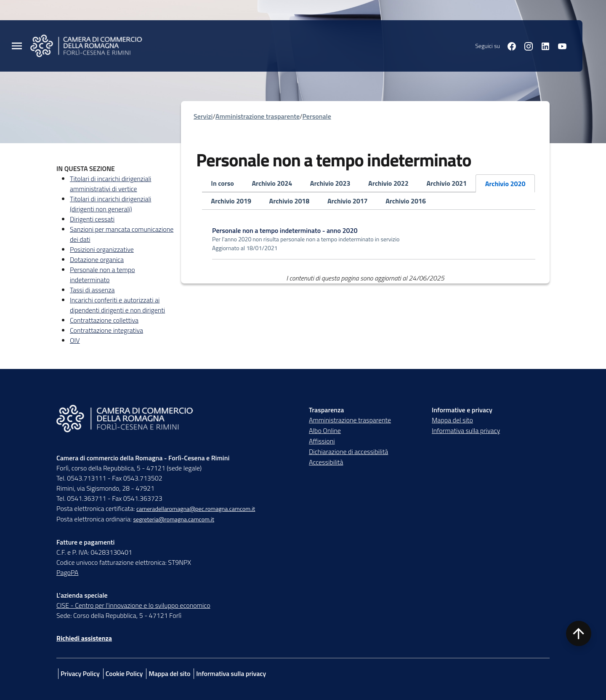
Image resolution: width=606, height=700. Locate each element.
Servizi (203, 116)
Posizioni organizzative (102, 249)
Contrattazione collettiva (104, 320)
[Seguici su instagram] (525, 45)
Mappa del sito (452, 420)
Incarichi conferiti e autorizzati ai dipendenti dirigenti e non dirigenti (117, 305)
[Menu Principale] (17, 46)
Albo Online (325, 430)
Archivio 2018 (290, 201)
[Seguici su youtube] (559, 45)
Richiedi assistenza (84, 638)
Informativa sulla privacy (466, 430)
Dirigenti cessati (92, 219)
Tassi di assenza (92, 290)
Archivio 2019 (231, 201)
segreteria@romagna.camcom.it (174, 519)
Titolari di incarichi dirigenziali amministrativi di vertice (110, 184)
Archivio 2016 (406, 201)
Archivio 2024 (272, 183)
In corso (222, 183)
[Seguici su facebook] (508, 45)
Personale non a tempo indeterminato (102, 275)
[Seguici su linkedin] (542, 45)
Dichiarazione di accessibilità (348, 452)
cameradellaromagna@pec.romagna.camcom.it (196, 509)
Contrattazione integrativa (106, 330)
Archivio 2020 (505, 184)
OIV (75, 340)
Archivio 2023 (330, 183)
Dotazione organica (97, 259)
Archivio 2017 (348, 201)
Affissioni (322, 441)
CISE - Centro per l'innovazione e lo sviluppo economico (133, 605)
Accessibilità (326, 462)
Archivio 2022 (388, 183)
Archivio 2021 (447, 183)
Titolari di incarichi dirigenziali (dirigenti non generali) (110, 204)
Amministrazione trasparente (258, 116)
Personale (316, 116)
